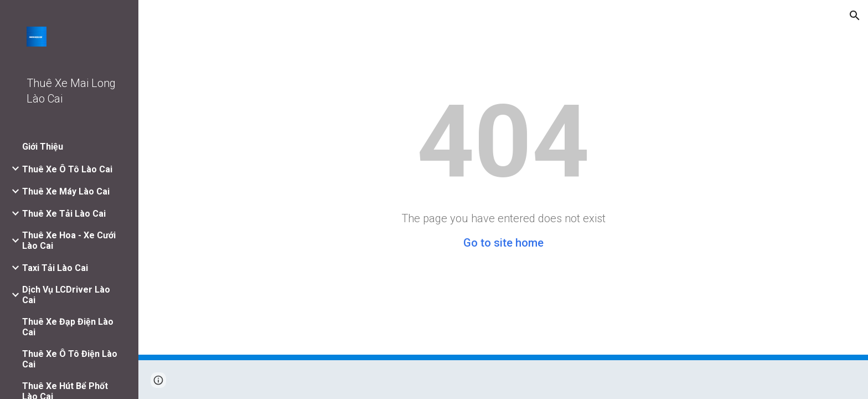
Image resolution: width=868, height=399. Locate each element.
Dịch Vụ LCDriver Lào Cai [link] (66, 295)
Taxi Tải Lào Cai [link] (55, 268)
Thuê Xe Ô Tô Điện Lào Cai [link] (70, 359)
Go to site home (503, 243)
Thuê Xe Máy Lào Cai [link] (66, 191)
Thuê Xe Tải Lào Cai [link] (64, 214)
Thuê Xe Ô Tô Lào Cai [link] (67, 169)
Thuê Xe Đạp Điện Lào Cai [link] (68, 327)
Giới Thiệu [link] (43, 147)
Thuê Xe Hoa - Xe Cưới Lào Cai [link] (69, 241)
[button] (855, 16)
